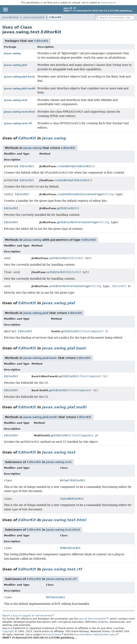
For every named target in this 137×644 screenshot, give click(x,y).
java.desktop (10, 17)
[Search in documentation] (114, 17)
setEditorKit (59, 258)
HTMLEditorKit (70, 548)
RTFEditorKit (56, 597)
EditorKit (55, 17)
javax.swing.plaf (16, 65)
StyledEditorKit (72, 499)
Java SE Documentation (93, 619)
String (109, 194)
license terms (108, 3)
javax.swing (12, 53)
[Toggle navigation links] (5, 9)
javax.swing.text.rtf (18, 123)
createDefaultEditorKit (74, 166)
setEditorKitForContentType (70, 286)
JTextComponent (93, 331)
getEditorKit (67, 208)
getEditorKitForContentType (78, 222)
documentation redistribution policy (95, 635)
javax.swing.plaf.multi (20, 88)
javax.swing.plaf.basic (20, 77)
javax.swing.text (34, 17)
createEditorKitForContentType (80, 194)
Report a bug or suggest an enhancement (27, 616)
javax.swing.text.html (19, 112)
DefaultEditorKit (73, 480)
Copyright (8, 631)
